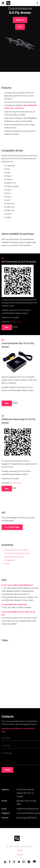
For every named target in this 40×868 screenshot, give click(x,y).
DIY (20, 27)
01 (3, 258)
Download (7, 545)
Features (7, 88)
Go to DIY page (12, 527)
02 (3, 340)
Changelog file (10, 560)
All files (7, 564)
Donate (20, 855)
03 (3, 416)
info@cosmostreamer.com (28, 809)
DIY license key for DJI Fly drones (19, 262)
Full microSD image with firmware (17, 553)
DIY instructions (16, 322)
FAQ (4, 580)
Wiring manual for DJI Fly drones (16, 550)
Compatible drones (12, 151)
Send (7, 770)
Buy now (20, 20)
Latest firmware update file (14, 557)
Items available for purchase (18, 234)
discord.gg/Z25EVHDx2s (27, 818)
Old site (20, 850)
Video (5, 640)
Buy (7, 327)
